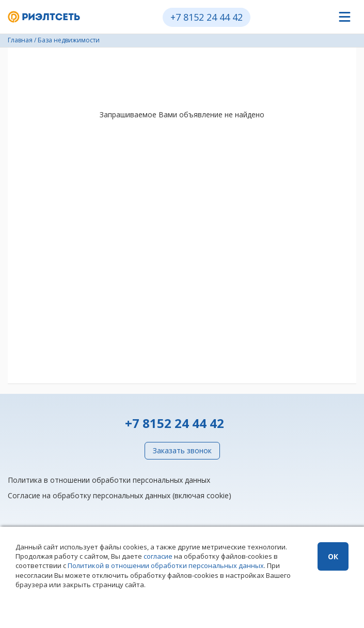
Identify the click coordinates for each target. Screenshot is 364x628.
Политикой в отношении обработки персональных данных (166, 565)
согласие (158, 556)
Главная (20, 40)
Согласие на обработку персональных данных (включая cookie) (120, 495)
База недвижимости (69, 40)
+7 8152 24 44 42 (207, 17)
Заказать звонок (182, 450)
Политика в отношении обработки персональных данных (109, 480)
